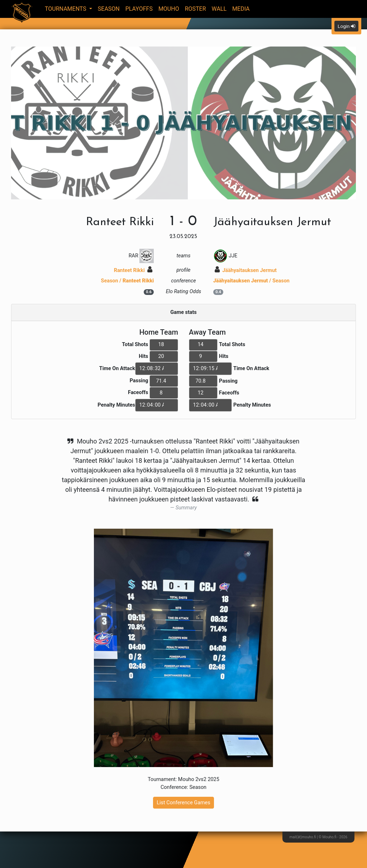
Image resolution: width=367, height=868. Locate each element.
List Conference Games (183, 803)
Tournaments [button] (66, 9)
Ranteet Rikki (133, 270)
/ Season (251, 281)
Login (346, 26)
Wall (219, 9)
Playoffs (139, 9)
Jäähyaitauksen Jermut (246, 270)
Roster (196, 9)
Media (241, 9)
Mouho (169, 9)
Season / (128, 281)
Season (109, 9)
